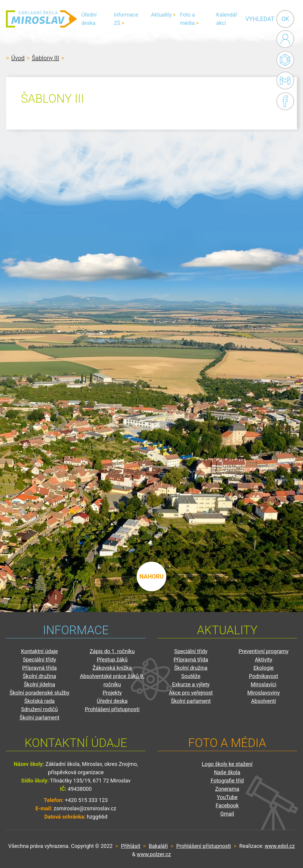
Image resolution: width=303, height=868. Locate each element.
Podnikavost (263, 676)
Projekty (112, 693)
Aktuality (161, 15)
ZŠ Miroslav (41, 19)
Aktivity (263, 660)
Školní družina (40, 676)
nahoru (151, 576)
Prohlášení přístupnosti (112, 709)
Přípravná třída (40, 668)
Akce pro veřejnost (191, 693)
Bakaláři (285, 60)
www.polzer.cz (154, 854)
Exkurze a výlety (191, 684)
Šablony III (46, 58)
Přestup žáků (112, 660)
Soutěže (191, 676)
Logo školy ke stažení (227, 764)
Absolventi (264, 701)
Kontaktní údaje (40, 651)
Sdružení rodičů (39, 709)
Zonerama (227, 789)
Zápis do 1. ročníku (112, 651)
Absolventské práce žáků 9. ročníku (112, 680)
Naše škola (227, 772)
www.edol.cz (280, 846)
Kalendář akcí (227, 19)
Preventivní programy (263, 651)
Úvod (18, 58)
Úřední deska (89, 19)
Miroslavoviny (264, 693)
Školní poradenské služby (39, 693)
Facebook (285, 101)
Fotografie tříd (227, 781)
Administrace (285, 39)
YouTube (227, 797)
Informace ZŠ (126, 19)
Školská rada (40, 701)
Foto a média (187, 19)
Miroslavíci (263, 684)
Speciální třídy (39, 660)
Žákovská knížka (112, 668)
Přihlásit (131, 846)
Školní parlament (40, 718)
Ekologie (263, 668)
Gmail (284, 80)
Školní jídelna (39, 684)
